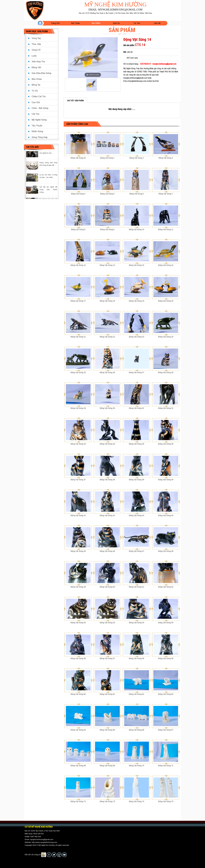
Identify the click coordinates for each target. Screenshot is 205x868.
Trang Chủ (55, 23)
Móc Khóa (37, 79)
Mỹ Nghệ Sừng (39, 120)
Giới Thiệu (76, 23)
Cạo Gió (36, 102)
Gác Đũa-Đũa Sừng (41, 73)
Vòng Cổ (36, 50)
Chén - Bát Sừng (40, 108)
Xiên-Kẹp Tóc (38, 62)
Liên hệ (157, 23)
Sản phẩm (96, 23)
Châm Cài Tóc (39, 96)
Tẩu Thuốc (37, 126)
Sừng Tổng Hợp (40, 137)
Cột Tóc (36, 114)
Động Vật (36, 67)
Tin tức (137, 23)
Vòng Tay (36, 38)
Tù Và (35, 91)
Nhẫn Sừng (37, 131)
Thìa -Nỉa (36, 44)
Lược (34, 56)
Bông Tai (36, 85)
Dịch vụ (116, 23)
